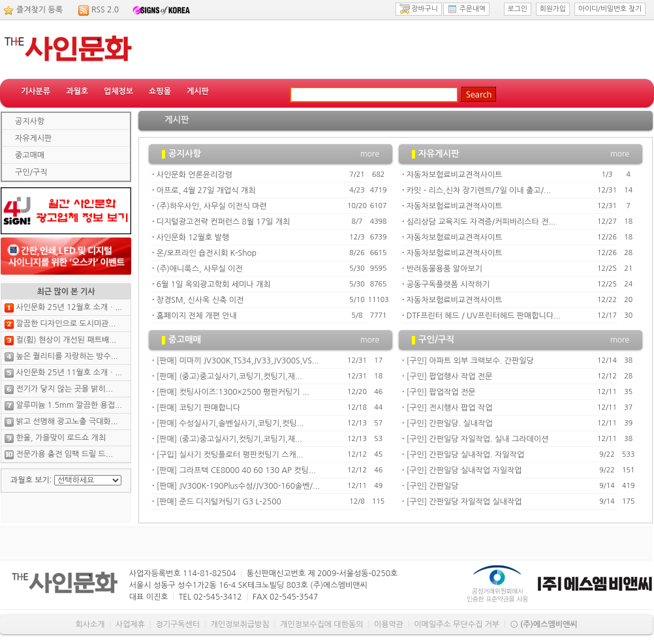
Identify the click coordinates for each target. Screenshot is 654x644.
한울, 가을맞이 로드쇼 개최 (61, 438)
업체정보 (118, 91)
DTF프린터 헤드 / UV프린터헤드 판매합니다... (484, 316)
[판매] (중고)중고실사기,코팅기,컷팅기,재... (229, 376)
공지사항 (30, 121)
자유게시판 (33, 138)
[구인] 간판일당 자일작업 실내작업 (464, 502)
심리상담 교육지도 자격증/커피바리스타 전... (481, 222)
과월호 (77, 91)
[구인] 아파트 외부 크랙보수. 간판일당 (470, 361)
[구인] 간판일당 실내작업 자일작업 (464, 470)
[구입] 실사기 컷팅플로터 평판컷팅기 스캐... (230, 455)
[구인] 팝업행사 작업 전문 (450, 376)
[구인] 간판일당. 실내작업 (450, 423)
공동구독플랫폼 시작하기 (448, 284)
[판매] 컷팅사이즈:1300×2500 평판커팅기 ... (233, 392)
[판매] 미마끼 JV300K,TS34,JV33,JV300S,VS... (238, 361)
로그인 (518, 9)
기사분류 (36, 91)
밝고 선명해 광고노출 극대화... (67, 422)
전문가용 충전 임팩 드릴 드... (64, 454)
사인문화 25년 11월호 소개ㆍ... (69, 373)
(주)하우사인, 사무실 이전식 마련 (212, 206)
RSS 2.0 (105, 10)
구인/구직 (31, 172)
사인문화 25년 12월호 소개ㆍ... (69, 307)
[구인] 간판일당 (433, 486)
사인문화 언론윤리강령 (195, 175)
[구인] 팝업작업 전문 (441, 392)
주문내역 (466, 9)
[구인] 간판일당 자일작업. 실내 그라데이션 (478, 439)
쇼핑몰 (160, 91)
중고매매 (30, 155)
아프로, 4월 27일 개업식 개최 (206, 191)
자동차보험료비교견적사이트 (455, 175)
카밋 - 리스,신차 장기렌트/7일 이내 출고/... (479, 191)
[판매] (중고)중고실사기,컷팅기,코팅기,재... (229, 439)
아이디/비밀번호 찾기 (610, 9)
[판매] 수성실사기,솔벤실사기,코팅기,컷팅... (230, 423)
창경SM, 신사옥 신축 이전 (200, 300)
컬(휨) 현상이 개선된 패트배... (66, 340)
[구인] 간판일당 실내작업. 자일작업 (465, 455)
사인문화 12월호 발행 (193, 238)
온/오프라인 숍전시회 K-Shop (207, 253)
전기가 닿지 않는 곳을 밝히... (64, 389)
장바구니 (419, 9)
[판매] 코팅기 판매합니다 (198, 408)
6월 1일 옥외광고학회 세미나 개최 (214, 284)
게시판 (198, 91)
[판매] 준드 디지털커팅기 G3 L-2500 (219, 502)
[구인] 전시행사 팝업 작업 (450, 408)
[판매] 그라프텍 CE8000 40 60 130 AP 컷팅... (236, 470)
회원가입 (553, 9)
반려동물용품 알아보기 (444, 269)
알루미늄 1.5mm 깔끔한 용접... (69, 405)
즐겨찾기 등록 (39, 10)
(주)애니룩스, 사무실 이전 (200, 269)
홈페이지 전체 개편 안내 (197, 316)
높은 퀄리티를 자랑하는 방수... (67, 356)
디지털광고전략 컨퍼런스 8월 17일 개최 (223, 222)
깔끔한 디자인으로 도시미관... (66, 324)
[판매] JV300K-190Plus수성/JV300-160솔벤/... (238, 486)
